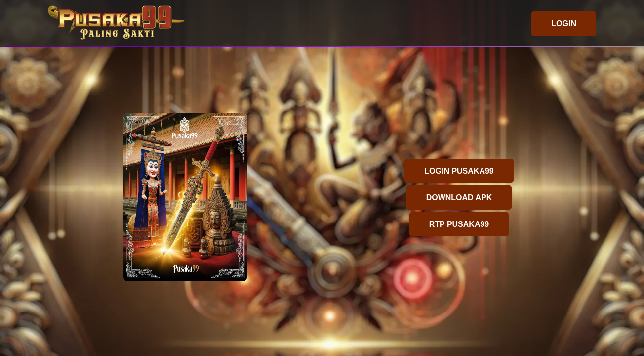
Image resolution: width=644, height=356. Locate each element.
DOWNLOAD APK (459, 198)
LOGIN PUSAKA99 (459, 171)
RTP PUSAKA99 (459, 224)
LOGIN (564, 23)
